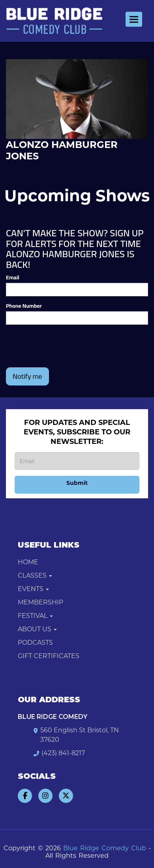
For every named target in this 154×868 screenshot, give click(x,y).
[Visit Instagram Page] (45, 796)
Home (28, 562)
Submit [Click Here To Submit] (77, 483)
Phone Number (24, 306)
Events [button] (33, 589)
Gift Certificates (49, 656)
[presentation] (66, 346)
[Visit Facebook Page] (25, 796)
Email (13, 277)
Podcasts (35, 643)
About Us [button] (37, 629)
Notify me (27, 376)
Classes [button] (35, 575)
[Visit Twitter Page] (66, 796)
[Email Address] (77, 461)
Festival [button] (35, 616)
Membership (40, 602)
